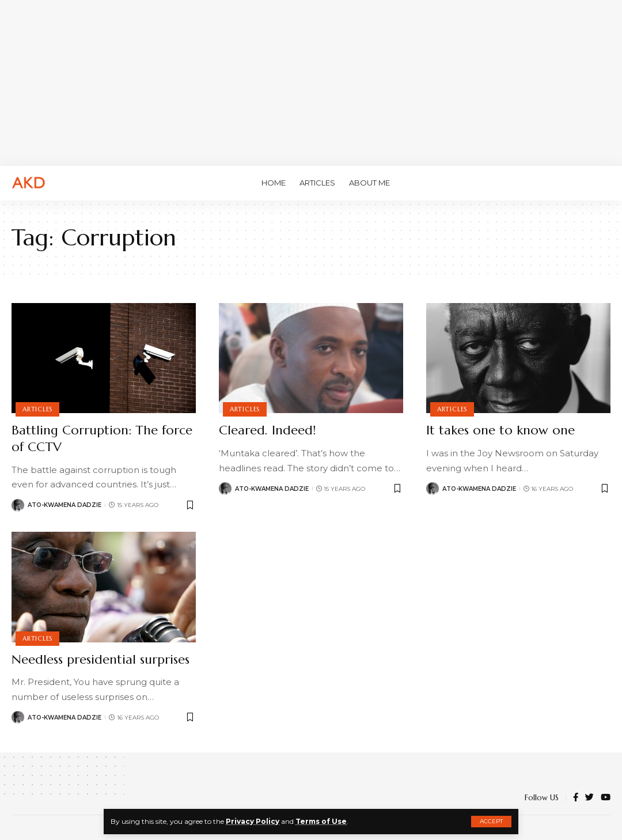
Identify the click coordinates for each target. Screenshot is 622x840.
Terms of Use (321, 821)
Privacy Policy (253, 821)
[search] (602, 183)
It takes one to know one (500, 430)
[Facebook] (576, 798)
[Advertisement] (311, 81)
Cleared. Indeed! (267, 430)
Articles (37, 409)
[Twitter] (589, 798)
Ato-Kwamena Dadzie (65, 505)
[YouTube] (606, 798)
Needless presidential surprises (100, 659)
